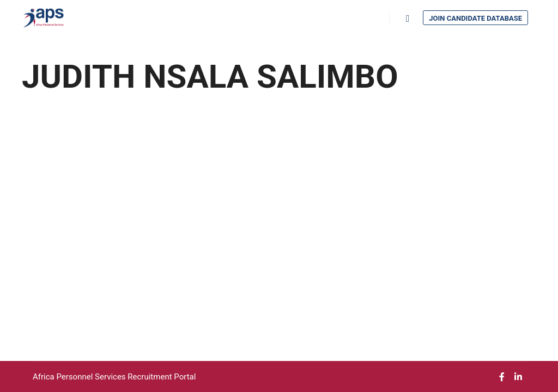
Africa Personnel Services (80, 377)
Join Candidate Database (475, 18)
